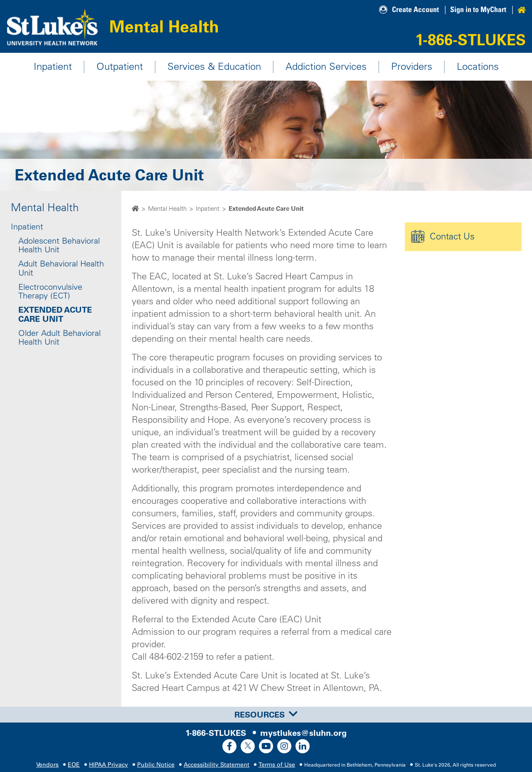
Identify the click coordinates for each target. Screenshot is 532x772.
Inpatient (53, 67)
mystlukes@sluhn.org (303, 733)
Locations (478, 67)
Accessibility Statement (217, 765)
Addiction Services (326, 67)
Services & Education (214, 67)
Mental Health (167, 26)
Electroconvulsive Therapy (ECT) (50, 291)
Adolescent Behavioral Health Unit (59, 245)
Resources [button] (266, 715)
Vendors (47, 765)
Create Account (415, 9)
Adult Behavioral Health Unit (61, 269)
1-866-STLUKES (470, 40)
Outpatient (120, 67)
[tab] (266, 715)
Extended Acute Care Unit (55, 315)
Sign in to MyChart (478, 9)
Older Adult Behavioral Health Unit (59, 338)
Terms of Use (277, 765)
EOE (74, 765)
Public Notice (156, 765)
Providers (412, 67)
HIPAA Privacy (108, 765)
